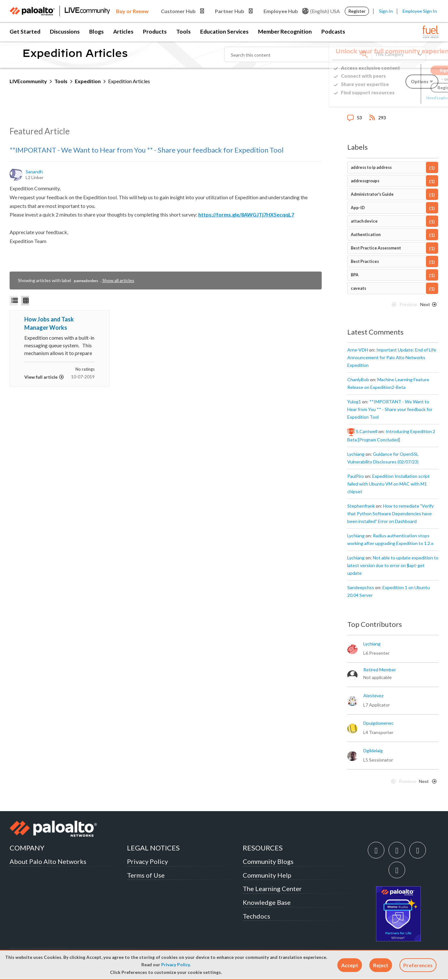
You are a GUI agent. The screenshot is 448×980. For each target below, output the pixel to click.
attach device (364, 221)
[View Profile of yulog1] (354, 402)
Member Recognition (285, 32)
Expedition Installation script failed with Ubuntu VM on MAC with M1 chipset (389, 484)
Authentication (366, 235)
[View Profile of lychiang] (356, 454)
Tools (183, 32)
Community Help (267, 875)
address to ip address (371, 167)
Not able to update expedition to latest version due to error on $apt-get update (393, 565)
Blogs (96, 32)
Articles (123, 32)
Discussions (65, 32)
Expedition (88, 81)
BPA (355, 275)
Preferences (418, 965)
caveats (358, 288)
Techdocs (256, 916)
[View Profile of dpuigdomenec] (378, 723)
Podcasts (333, 32)
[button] (350, 965)
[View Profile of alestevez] (373, 696)
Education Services (224, 32)
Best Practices (365, 261)
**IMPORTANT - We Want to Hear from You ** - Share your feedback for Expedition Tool (147, 150)
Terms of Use (146, 875)
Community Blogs (268, 861)
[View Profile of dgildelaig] (373, 751)
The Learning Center (272, 889)
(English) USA (321, 11)
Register (357, 11)
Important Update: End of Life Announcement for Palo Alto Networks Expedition (392, 357)
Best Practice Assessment (376, 248)
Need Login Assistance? (410, 98)
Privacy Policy (175, 965)
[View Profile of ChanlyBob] (358, 380)
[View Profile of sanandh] (35, 172)
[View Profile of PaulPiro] (356, 476)
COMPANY (27, 848)
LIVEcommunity (28, 81)
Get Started (25, 32)
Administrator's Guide (372, 194)
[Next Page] (427, 306)
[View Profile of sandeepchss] (361, 588)
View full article (41, 377)
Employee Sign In (420, 11)
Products (155, 32)
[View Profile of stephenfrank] (361, 506)
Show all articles (118, 280)
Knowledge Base (267, 902)
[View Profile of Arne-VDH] (358, 350)
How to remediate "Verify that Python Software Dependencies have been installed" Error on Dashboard (390, 514)
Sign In (386, 11)
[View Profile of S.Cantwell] (367, 431)
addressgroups (365, 181)
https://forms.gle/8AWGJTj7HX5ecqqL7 (246, 214)
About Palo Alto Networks (48, 861)
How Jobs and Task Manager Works (49, 323)
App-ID (358, 208)
